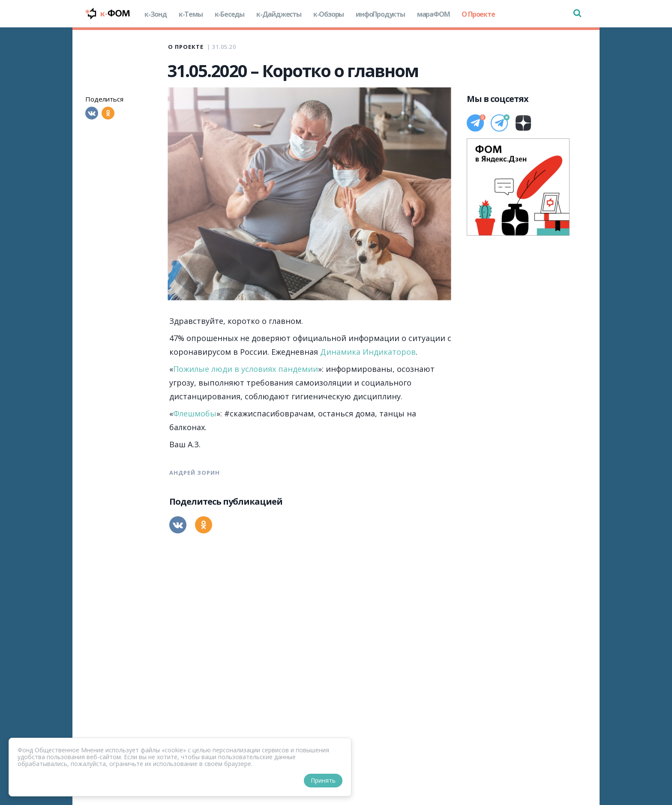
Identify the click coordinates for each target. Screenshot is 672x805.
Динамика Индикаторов (368, 352)
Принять (323, 780)
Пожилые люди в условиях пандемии (246, 369)
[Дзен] (523, 123)
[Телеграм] (475, 123)
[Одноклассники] (108, 113)
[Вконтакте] (92, 113)
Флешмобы (195, 413)
